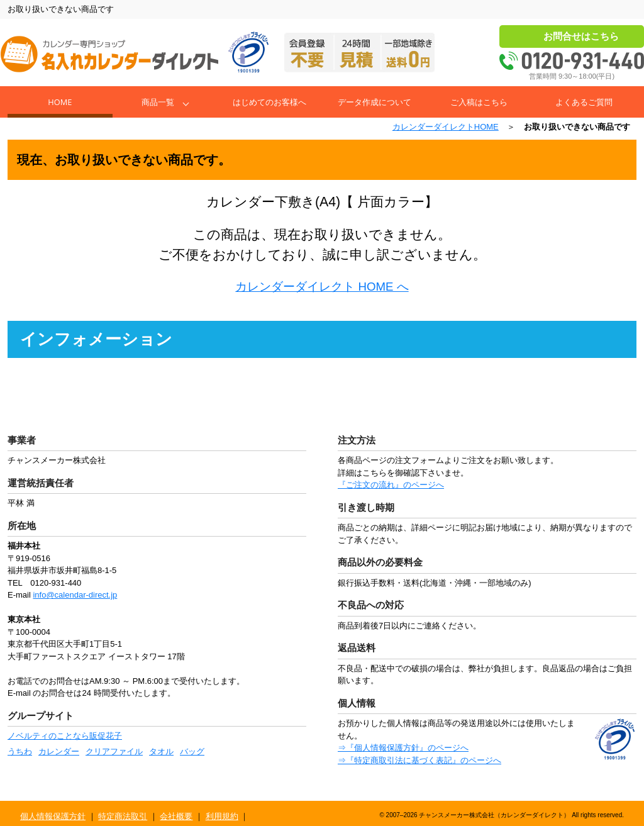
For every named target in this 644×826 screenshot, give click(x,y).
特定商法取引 (123, 816)
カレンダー (59, 751)
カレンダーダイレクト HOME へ (322, 287)
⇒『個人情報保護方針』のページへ (403, 748)
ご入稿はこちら (479, 102)
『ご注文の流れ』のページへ (391, 485)
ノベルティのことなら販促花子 (65, 736)
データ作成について (375, 102)
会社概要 (176, 816)
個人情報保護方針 (53, 816)
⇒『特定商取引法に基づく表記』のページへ (419, 760)
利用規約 (222, 816)
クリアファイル (114, 751)
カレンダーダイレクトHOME (446, 127)
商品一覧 (158, 102)
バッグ (192, 751)
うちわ (20, 751)
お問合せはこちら (581, 36)
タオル (161, 751)
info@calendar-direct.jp (75, 595)
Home (60, 102)
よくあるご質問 (584, 102)
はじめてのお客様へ (269, 102)
